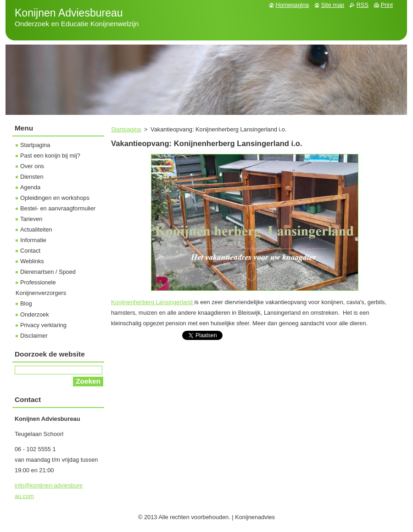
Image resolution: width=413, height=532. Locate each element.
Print (387, 5)
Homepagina (293, 5)
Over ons (32, 166)
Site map (333, 5)
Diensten (32, 177)
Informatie (33, 240)
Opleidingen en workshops (55, 198)
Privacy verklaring (43, 325)
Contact (30, 251)
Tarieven (31, 219)
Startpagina (126, 129)
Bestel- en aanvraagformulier (58, 208)
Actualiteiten (36, 229)
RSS (363, 5)
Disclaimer (34, 336)
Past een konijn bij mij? (50, 156)
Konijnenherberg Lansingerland (153, 302)
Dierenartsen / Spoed (48, 272)
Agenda (30, 187)
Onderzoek (35, 314)
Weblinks (32, 261)
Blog (26, 303)
